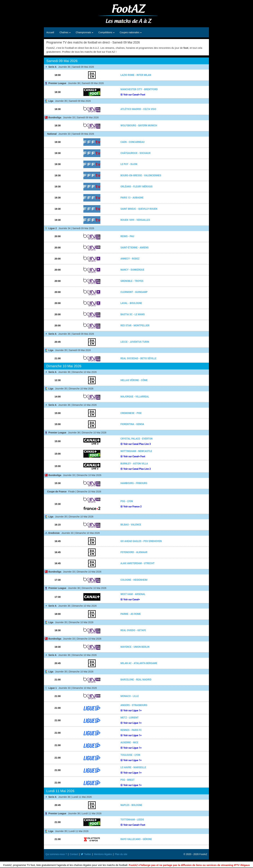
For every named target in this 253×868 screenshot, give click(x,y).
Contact (74, 854)
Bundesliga (55, 117)
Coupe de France (57, 492)
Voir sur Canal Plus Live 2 (136, 469)
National (52, 134)
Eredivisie (54, 533)
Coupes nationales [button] (130, 32)
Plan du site (121, 854)
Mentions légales (103, 854)
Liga (51, 101)
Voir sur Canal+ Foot (133, 95)
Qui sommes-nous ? (56, 854)
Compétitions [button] (106, 32)
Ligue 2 (53, 228)
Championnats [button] (84, 32)
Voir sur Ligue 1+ (131, 710)
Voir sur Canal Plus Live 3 (136, 444)
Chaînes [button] (64, 32)
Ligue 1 (53, 688)
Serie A (53, 67)
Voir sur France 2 (131, 507)
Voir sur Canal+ (130, 599)
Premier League (57, 83)
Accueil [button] (50, 32)
